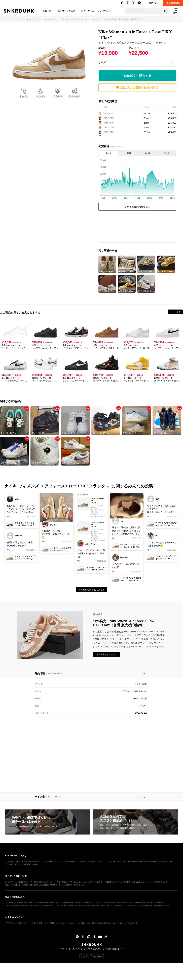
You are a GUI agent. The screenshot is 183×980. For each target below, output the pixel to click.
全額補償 (41, 96)
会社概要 (27, 864)
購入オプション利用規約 (39, 885)
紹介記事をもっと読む (106, 654)
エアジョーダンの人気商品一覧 (17, 905)
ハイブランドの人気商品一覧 (105, 903)
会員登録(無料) (173, 3)
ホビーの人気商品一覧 (84, 903)
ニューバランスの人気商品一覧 (65, 905)
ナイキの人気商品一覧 (156, 903)
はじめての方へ (11, 882)
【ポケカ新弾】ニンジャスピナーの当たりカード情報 (64, 923)
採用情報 (35, 864)
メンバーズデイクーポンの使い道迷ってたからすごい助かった (91, 554)
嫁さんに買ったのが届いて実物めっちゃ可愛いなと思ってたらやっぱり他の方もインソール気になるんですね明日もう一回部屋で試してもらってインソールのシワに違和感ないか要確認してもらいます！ (126, 531)
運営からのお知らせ (13, 885)
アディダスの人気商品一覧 (89, 905)
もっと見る (175, 312)
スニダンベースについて (51, 861)
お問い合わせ (79, 885)
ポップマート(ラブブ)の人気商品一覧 (138, 905)
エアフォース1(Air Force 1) (134, 691)
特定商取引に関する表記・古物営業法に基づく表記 (138, 861)
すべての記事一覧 (131, 923)
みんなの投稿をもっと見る (92, 590)
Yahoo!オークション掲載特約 (61, 885)
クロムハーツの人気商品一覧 (111, 905)
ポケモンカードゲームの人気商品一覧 (131, 903)
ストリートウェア (66, 11)
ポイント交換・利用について (61, 882)
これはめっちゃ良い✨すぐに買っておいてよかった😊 (56, 534)
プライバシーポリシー (13, 864)
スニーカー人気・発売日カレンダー (18, 903)
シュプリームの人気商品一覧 (41, 905)
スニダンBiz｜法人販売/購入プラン (90, 861)
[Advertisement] (137, 227)
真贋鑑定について (25, 882)
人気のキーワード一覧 (162, 905)
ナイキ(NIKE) (141, 684)
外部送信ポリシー (165, 861)
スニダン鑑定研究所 (13, 861)
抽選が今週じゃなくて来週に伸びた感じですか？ (21, 544)
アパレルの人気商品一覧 (64, 903)
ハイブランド (105, 11)
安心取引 (58, 96)
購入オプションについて (83, 882)
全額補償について (161, 882)
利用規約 (25, 885)
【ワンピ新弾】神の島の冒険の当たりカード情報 (104, 923)
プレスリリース (111, 861)
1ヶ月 (147, 153)
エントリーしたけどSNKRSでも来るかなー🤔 (162, 544)
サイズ (102, 62)
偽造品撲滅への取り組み (31, 861)
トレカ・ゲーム (87, 11)
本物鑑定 (24, 96)
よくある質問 (125, 882)
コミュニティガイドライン (142, 882)
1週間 (128, 153)
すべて (108, 153)
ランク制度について (41, 882)
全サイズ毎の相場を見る (137, 207)
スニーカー (48, 11)
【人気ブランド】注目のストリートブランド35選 (24, 923)
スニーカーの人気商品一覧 (44, 903)
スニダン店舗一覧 (69, 861)
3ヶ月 (167, 153)
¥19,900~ (137, 76)
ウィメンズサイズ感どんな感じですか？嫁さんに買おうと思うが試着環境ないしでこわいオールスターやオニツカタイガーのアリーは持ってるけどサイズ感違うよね (161, 509)
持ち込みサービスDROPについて (106, 882)
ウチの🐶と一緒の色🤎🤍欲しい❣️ (126, 566)
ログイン (153, 3)
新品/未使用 (75, 96)
